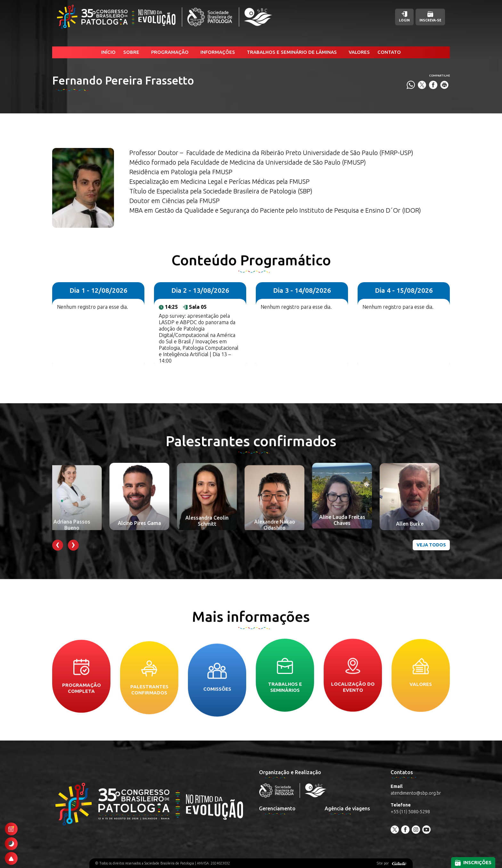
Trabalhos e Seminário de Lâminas (292, 52)
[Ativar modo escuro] (11, 844)
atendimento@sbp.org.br (416, 793)
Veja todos (431, 545)
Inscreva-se (430, 17)
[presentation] (58, 545)
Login (404, 17)
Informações (218, 52)
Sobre (131, 52)
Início (108, 52)
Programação (170, 52)
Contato (389, 52)
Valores (359, 52)
